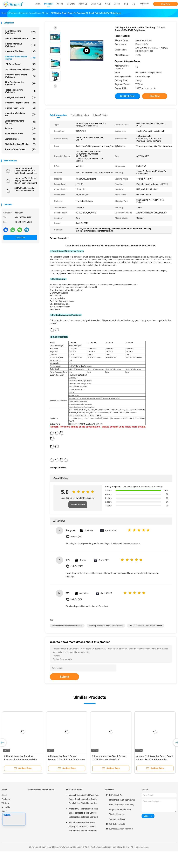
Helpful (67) (76, 537)
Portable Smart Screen (20, 149)
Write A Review (78, 505)
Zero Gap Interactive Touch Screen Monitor (106, 626)
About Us (6, 807)
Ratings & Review (101, 115)
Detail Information (58, 115)
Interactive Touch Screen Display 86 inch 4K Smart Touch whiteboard (26, 181)
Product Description (80, 115)
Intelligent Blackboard (20, 97)
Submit (64, 677)
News (4, 811)
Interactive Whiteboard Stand (20, 114)
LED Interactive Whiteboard (20, 69)
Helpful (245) (77, 566)
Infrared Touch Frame (20, 108)
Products (6, 799)
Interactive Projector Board (20, 103)
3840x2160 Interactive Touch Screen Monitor (25, 189)
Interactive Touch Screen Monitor (20, 58)
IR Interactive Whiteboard (20, 39)
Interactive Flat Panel (20, 51)
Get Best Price (128, 96)
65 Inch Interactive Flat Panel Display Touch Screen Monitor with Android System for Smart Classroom (83, 827)
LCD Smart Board (20, 64)
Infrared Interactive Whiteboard (20, 45)
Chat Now (166, 4)
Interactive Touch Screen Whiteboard (20, 76)
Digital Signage (20, 139)
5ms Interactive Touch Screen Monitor (67, 626)
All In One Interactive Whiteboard (20, 83)
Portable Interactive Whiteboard (20, 91)
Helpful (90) (76, 599)
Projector (20, 128)
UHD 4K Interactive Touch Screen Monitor (146, 626)
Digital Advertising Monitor (20, 144)
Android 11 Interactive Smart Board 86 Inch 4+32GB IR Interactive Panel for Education (155, 760)
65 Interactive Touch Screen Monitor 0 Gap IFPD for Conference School (66, 760)
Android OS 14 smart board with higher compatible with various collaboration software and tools (83, 813)
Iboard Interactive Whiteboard (20, 32)
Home (4, 795)
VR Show (6, 803)
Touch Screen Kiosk (20, 134)
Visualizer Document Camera (20, 122)
